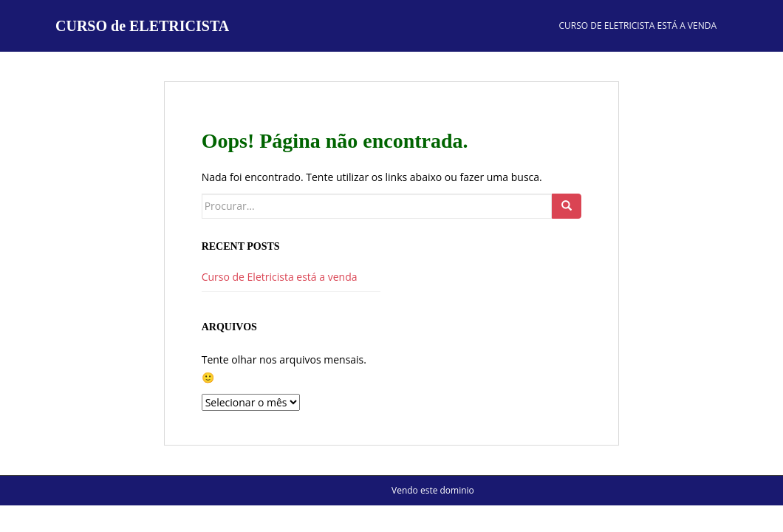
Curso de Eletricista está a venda (638, 25)
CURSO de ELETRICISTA (142, 26)
